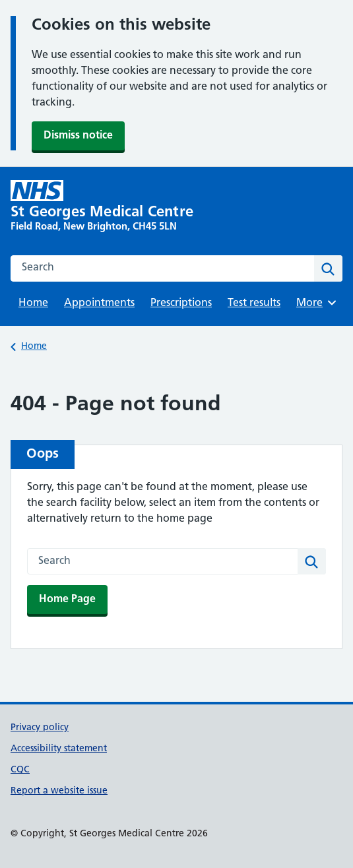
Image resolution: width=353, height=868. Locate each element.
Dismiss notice (78, 136)
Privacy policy (40, 728)
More (318, 303)
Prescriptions (181, 303)
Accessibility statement (59, 749)
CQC (20, 770)
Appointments (99, 303)
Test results (254, 303)
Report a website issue (59, 791)
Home (33, 303)
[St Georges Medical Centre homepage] (110, 207)
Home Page (67, 600)
